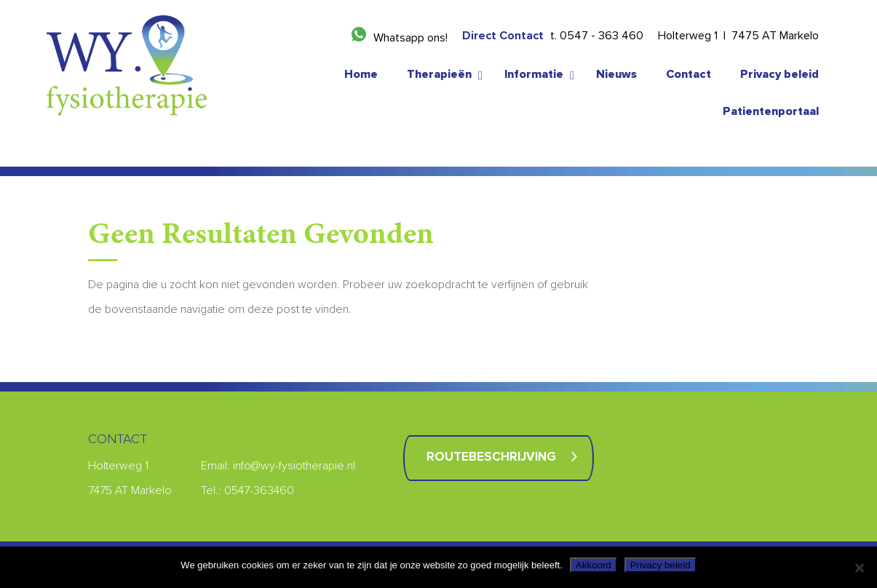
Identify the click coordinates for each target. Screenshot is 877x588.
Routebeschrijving (491, 457)
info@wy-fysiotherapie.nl (294, 466)
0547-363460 (259, 490)
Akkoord (594, 565)
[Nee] (859, 568)
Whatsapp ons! (410, 38)
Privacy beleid (660, 565)
